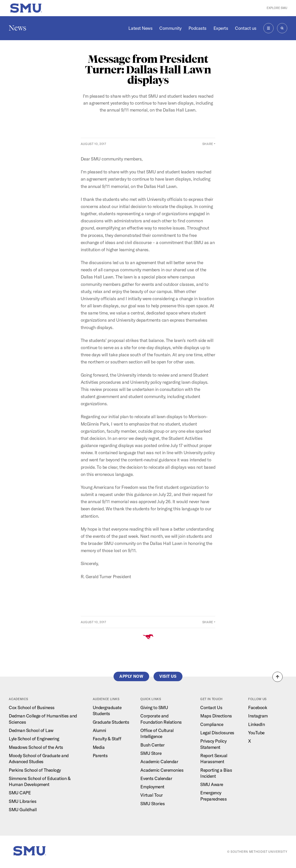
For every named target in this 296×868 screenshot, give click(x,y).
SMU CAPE (20, 793)
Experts (221, 28)
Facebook (258, 708)
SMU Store (151, 753)
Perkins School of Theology (35, 770)
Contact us (246, 28)
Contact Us (211, 708)
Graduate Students (111, 722)
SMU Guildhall (23, 810)
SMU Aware (212, 784)
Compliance (212, 724)
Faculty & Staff (107, 739)
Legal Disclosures (217, 733)
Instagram (258, 716)
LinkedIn (256, 724)
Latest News (140, 28)
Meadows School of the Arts (36, 747)
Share (208, 144)
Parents (100, 756)
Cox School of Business (32, 708)
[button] (277, 677)
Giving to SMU (154, 708)
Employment (152, 787)
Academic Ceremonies (162, 770)
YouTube (256, 733)
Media (99, 747)
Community (170, 28)
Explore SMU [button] (277, 8)
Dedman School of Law (31, 730)
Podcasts (197, 28)
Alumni (99, 730)
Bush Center (152, 745)
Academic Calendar (159, 762)
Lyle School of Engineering (34, 739)
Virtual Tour (151, 795)
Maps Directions (216, 716)
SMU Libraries (23, 801)
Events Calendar (156, 778)
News (18, 28)
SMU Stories (153, 804)
